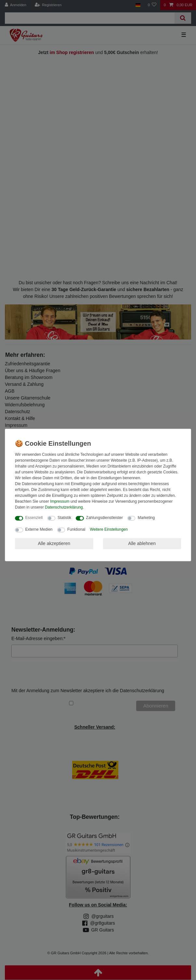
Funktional (76, 529)
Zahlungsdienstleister (105, 518)
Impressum (60, 501)
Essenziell (34, 518)
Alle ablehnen (142, 543)
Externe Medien (39, 529)
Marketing (146, 518)
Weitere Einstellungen (109, 529)
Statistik (64, 518)
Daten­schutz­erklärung (64, 507)
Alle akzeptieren (54, 543)
